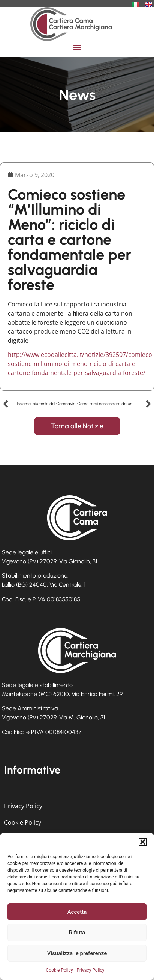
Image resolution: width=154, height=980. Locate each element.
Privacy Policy (91, 970)
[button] (143, 842)
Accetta (77, 912)
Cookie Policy (60, 970)
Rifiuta (77, 933)
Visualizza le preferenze (77, 953)
